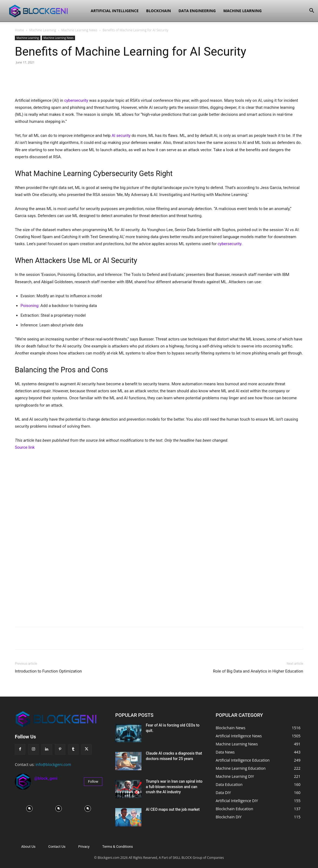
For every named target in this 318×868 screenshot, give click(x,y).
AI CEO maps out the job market (173, 809)
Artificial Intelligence (115, 11)
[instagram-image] (29, 809)
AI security (121, 136)
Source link (25, 447)
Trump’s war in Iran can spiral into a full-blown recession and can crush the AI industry (174, 787)
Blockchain (158, 11)
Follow (93, 781)
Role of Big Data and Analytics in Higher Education (258, 671)
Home (19, 30)
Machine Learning (242, 11)
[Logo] (46, 11)
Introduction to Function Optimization (48, 671)
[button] (312, 11)
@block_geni (46, 778)
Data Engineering (197, 11)
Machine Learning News (79, 30)
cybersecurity (76, 100)
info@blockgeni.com (53, 764)
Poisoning (30, 306)
